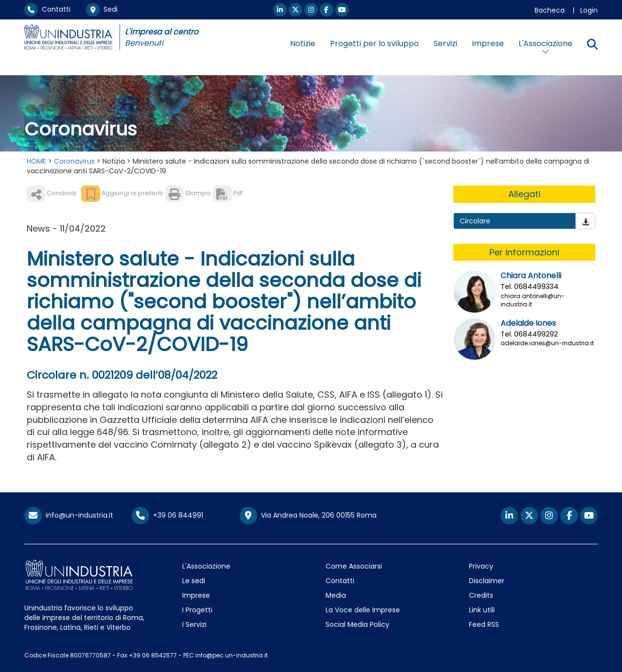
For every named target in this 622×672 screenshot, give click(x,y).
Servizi (445, 43)
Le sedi (194, 581)
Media (336, 595)
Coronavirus (74, 161)
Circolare (475, 221)
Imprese (488, 43)
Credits (481, 595)
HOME (36, 161)
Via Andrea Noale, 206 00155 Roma (308, 516)
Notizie (303, 43)
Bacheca (550, 10)
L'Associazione (206, 566)
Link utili (482, 610)
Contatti (47, 9)
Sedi (102, 9)
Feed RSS (484, 624)
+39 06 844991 (167, 515)
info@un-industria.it (69, 515)
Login (589, 10)
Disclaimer (487, 581)
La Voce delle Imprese (363, 610)
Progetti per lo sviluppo (374, 43)
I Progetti (197, 610)
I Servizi (194, 624)
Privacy (481, 566)
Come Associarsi (354, 566)
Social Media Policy (357, 624)
